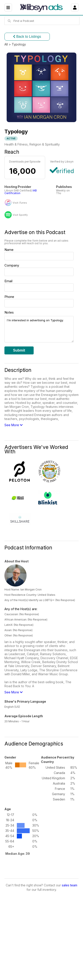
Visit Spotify (20, 215)
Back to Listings (27, 37)
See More (14, 425)
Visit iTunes (20, 203)
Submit (19, 350)
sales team (69, 885)
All (6, 44)
